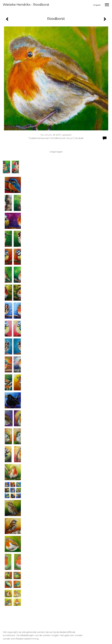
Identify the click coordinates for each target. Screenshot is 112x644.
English (97, 5)
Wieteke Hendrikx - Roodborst (26, 5)
